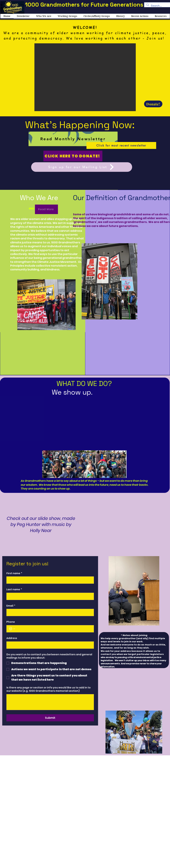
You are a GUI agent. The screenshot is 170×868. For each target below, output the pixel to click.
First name (14, 573)
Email (11, 606)
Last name (14, 590)
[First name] (49, 580)
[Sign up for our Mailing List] (82, 167)
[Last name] (49, 596)
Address (12, 638)
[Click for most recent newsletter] (121, 145)
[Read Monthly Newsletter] (73, 139)
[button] (85, 77)
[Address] (49, 645)
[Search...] (157, 6)
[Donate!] (153, 104)
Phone (11, 622)
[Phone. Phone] (54, 629)
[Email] (49, 612)
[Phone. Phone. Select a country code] (12, 629)
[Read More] (46, 209)
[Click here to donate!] (73, 156)
